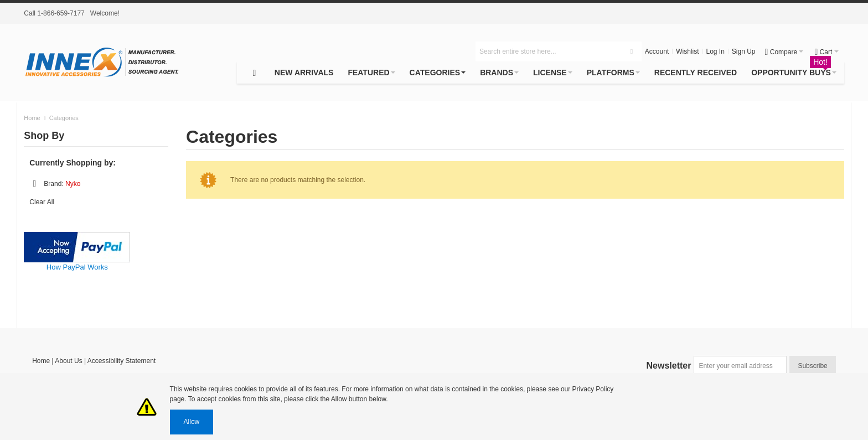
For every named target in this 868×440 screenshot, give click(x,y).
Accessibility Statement (122, 361)
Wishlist (687, 51)
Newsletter (669, 366)
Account (657, 51)
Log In (715, 51)
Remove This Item (34, 184)
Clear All (42, 202)
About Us (68, 361)
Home (41, 361)
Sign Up (744, 51)
